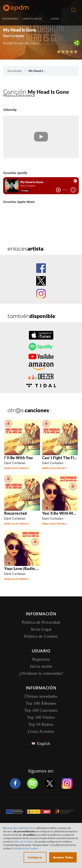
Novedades (15, 71)
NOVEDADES (10, 19)
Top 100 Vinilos (41, 717)
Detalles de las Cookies (25, 848)
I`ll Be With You (19, 458)
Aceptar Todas (63, 857)
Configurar (35, 857)
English (43, 743)
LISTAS (55, 19)
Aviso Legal (41, 629)
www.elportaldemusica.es (21, 828)
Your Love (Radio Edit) (24, 569)
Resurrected (16, 513)
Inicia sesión (74, 19)
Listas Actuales (41, 731)
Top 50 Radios (41, 724)
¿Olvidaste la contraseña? (41, 673)
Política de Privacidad (41, 622)
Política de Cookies (41, 636)
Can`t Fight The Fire (60, 458)
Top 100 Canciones (41, 710)
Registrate (41, 659)
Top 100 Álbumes (41, 703)
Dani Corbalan (14, 36)
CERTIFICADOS (32, 19)
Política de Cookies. (23, 842)
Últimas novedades (41, 696)
